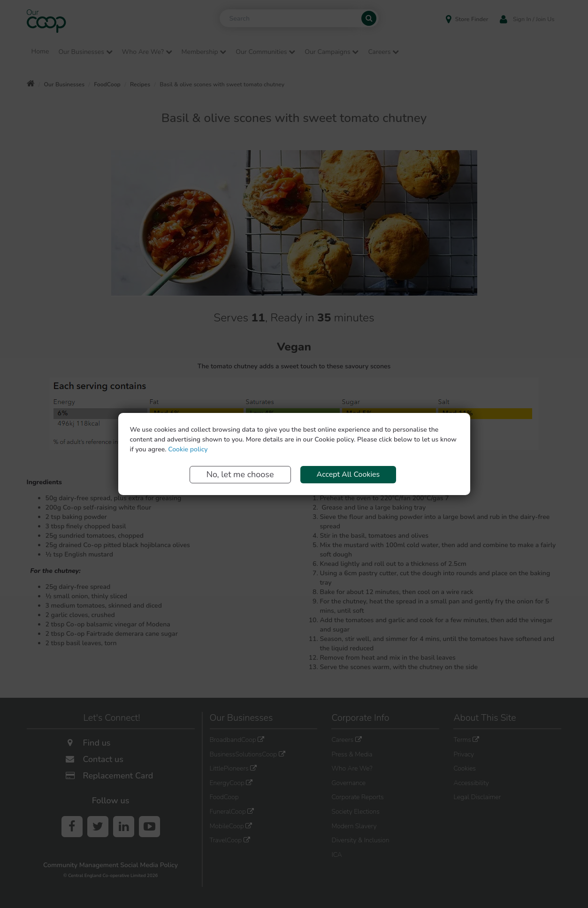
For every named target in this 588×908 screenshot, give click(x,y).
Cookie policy (188, 449)
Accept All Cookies (348, 474)
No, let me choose (240, 474)
